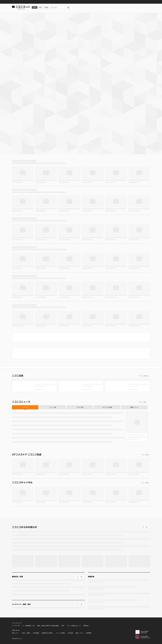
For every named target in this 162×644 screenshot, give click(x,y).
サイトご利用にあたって (74, 626)
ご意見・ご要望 (26, 633)
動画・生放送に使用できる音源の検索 (48, 626)
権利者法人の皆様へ (48, 633)
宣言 (63, 626)
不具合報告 (36, 633)
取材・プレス (80, 633)
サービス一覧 (16, 626)
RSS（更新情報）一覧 (28, 626)
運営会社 (86, 626)
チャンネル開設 (61, 633)
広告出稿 (70, 633)
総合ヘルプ (15, 633)
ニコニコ (21, 7)
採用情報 (89, 633)
